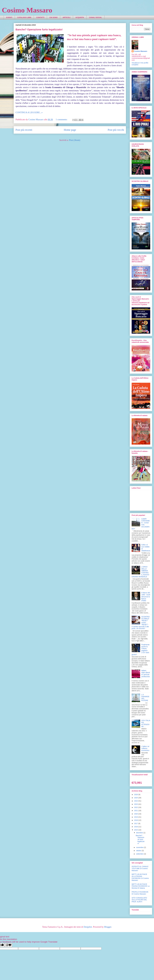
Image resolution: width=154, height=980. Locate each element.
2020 (136, 814)
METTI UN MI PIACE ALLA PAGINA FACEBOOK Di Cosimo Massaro (140, 877)
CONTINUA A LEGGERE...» (29, 112)
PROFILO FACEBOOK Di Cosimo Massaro (140, 893)
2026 (136, 795)
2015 (136, 830)
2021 (136, 811)
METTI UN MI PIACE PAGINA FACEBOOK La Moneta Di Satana (141, 886)
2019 (136, 817)
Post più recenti (24, 130)
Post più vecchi (116, 130)
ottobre (139, 851)
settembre (140, 854)
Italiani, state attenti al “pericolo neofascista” (146, 674)
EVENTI (9, 17)
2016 (136, 827)
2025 (136, 798)
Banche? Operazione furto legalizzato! (39, 29)
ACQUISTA (80, 17)
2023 (136, 804)
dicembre (140, 833)
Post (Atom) (75, 140)
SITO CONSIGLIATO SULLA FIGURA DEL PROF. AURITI (139, 900)
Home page (70, 130)
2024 (136, 801)
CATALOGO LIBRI (24, 17)
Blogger (108, 927)
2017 (136, 823)
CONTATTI (40, 17)
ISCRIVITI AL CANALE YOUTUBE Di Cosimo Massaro (140, 868)
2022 (136, 807)
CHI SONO (54, 17)
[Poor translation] (9, 945)
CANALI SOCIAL (95, 17)
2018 (136, 820)
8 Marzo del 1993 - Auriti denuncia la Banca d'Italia (146, 597)
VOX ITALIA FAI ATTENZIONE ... (146, 723)
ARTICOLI (67, 17)
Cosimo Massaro (27, 10)
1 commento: (62, 119)
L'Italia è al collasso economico (145, 748)
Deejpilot (88, 927)
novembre (140, 847)
